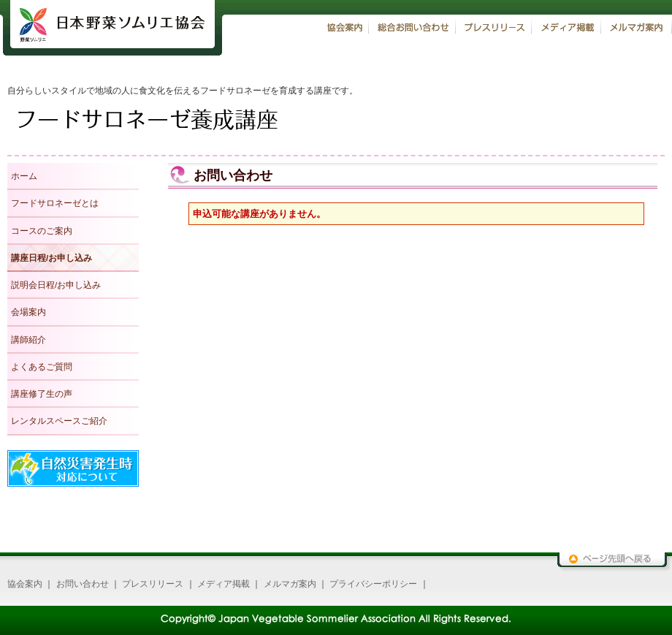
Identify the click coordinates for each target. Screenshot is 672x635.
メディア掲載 (224, 584)
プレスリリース (153, 584)
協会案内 (25, 584)
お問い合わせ (83, 584)
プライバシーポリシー (373, 584)
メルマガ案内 (290, 584)
